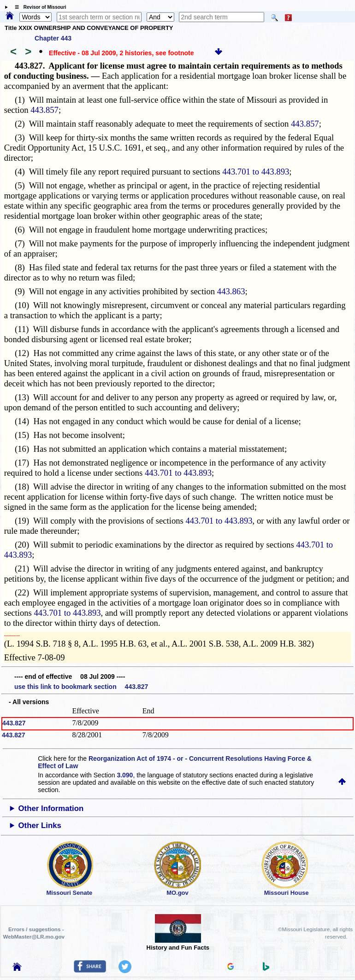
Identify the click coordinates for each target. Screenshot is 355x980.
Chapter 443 (53, 38)
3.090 (125, 775)
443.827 (14, 723)
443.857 (44, 110)
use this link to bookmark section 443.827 (81, 687)
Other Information (51, 808)
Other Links (40, 825)
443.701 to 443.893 (256, 172)
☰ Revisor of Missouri (38, 7)
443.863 (231, 291)
